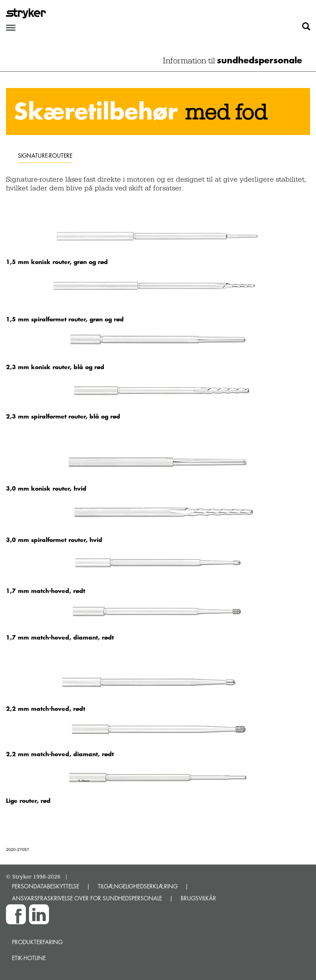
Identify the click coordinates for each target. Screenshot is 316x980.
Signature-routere (45, 156)
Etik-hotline (29, 958)
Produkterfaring (37, 942)
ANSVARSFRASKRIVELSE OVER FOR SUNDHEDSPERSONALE (87, 898)
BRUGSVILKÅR (198, 898)
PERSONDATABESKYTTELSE (46, 886)
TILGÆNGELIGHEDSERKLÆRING (138, 886)
